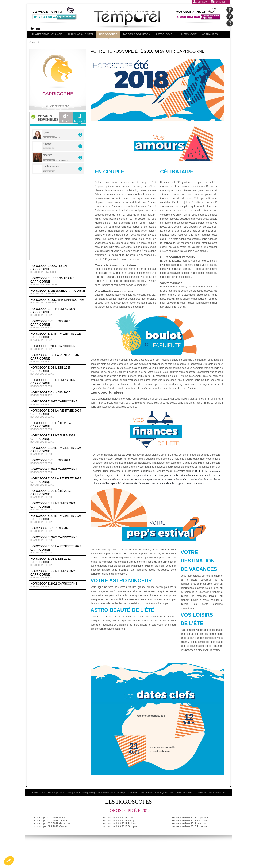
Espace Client (65, 793)
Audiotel (79, 119)
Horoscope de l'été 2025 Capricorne (58, 371)
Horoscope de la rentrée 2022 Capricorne (58, 549)
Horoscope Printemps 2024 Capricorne (58, 439)
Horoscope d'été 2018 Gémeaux (52, 824)
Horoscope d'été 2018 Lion (118, 818)
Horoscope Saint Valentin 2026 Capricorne (58, 337)
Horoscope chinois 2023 (58, 530)
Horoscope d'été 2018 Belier (50, 818)
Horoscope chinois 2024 (58, 462)
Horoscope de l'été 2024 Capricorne (58, 426)
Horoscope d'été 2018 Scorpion (120, 826)
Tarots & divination (137, 34)
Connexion (202, 2)
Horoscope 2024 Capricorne (58, 471)
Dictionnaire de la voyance (155, 793)
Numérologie (187, 34)
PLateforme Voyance (47, 34)
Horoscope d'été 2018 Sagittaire (190, 821)
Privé (66, 119)
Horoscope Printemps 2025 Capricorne (58, 383)
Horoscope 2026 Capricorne (58, 347)
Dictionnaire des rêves (182, 793)
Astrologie (164, 34)
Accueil (33, 42)
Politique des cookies (128, 793)
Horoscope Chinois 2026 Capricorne (58, 324)
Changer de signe (58, 106)
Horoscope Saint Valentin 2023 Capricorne (58, 519)
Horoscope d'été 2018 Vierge (119, 821)
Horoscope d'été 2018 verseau (189, 824)
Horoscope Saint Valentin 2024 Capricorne (58, 451)
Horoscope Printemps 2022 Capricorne (58, 574)
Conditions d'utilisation (44, 793)
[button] (9, 861)
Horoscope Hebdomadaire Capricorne (58, 281)
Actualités (210, 34)
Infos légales (80, 793)
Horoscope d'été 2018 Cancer (51, 826)
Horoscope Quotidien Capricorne (58, 269)
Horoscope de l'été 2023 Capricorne (58, 494)
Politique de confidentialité (102, 793)
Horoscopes (108, 34)
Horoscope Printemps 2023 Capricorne (58, 506)
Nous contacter (217, 793)
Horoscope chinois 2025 (58, 394)
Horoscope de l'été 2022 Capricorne (58, 562)
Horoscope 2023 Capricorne (58, 539)
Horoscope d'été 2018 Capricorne (190, 818)
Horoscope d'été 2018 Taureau (51, 821)
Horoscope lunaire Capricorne (58, 301)
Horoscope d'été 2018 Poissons (189, 826)
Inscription (220, 2)
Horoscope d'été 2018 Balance (120, 824)
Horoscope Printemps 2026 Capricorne (58, 312)
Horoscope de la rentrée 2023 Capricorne (58, 482)
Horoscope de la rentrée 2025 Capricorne (58, 358)
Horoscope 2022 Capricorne (58, 585)
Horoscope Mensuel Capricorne (58, 292)
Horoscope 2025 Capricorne (58, 403)
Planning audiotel (81, 34)
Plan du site (201, 793)
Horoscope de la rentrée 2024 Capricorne (58, 414)
